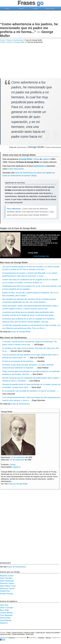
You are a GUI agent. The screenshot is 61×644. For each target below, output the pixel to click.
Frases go (12, 638)
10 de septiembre (17, 460)
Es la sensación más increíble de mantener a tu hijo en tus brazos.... (30, 391)
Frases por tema (17, 632)
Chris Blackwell (6, 615)
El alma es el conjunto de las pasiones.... (19, 361)
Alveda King (5, 591)
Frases (7, 8)
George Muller (19, 42)
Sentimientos (18, 40)
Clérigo (36, 159)
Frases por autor (29, 632)
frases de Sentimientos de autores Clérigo (20, 176)
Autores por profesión (53, 632)
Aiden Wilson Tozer (8, 586)
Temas (21, 8)
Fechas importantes (18, 634)
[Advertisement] (31, 17)
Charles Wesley (6, 613)
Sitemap (48, 638)
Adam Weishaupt (7, 581)
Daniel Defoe (5, 618)
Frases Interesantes (53, 147)
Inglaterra (16, 467)
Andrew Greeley (7, 594)
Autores (36, 8)
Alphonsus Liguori (7, 588)
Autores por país (5, 634)
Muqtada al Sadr (7, 576)
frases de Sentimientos (20, 404)
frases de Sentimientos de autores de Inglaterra (34, 173)
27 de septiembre (18, 457)
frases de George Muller (21, 332)
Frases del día (50, 8)
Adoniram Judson (7, 583)
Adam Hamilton (6, 578)
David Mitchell (6, 620)
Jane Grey (4, 605)
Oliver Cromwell (6, 608)
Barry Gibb (4, 610)
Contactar (41, 638)
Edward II (4, 623)
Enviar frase (30, 634)
